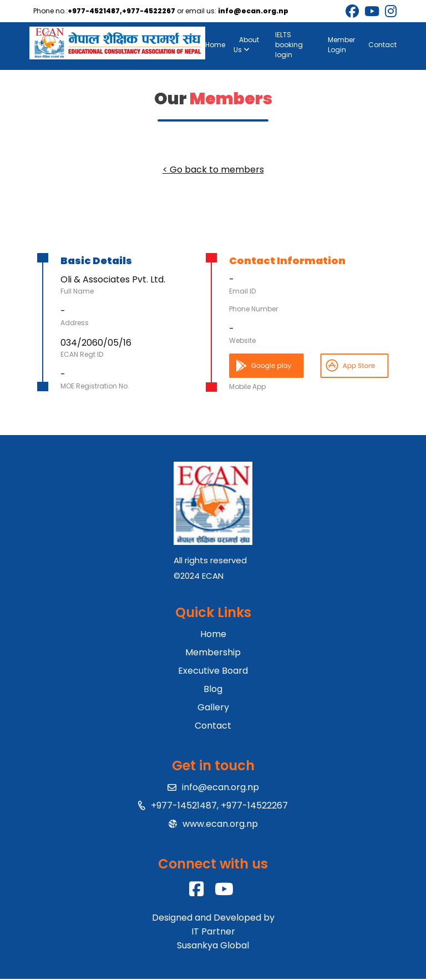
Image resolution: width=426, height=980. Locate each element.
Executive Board (213, 672)
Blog (213, 690)
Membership (213, 653)
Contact (382, 45)
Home (216, 45)
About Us (247, 45)
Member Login (341, 45)
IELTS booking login (290, 45)
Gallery (213, 708)
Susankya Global (213, 946)
